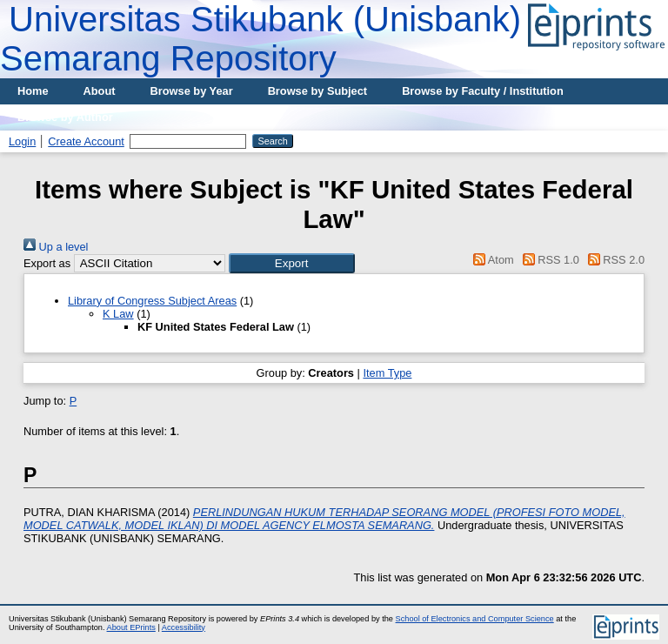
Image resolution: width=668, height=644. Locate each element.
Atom (491, 260)
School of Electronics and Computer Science (475, 619)
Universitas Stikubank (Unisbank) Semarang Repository (261, 39)
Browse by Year (192, 91)
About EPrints (131, 627)
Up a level (56, 247)
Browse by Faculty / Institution (483, 91)
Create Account (86, 141)
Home (33, 91)
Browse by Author (65, 117)
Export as (47, 263)
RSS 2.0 (613, 260)
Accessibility (184, 627)
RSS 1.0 (548, 260)
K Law (118, 314)
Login (22, 141)
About (100, 91)
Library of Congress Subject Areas (152, 301)
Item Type (387, 373)
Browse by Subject (318, 91)
